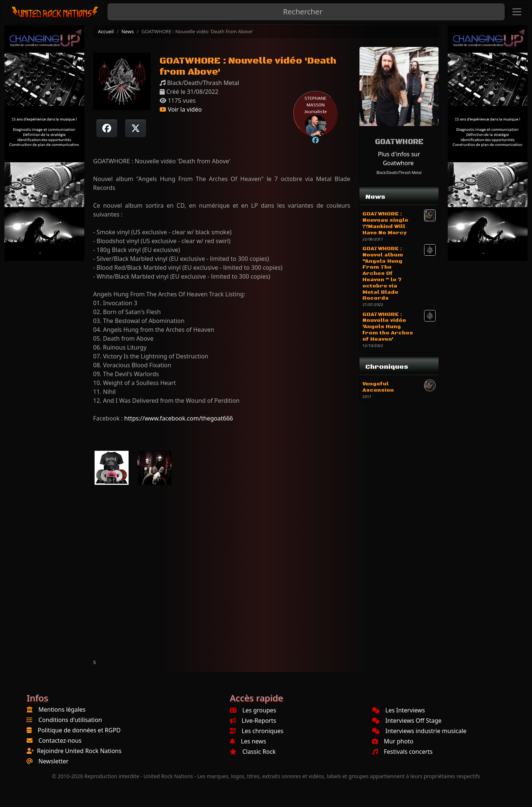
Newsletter (53, 761)
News (128, 31)
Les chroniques (257, 731)
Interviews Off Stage (407, 721)
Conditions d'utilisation (70, 720)
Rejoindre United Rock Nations (79, 751)
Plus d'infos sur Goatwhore (399, 159)
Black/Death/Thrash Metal (399, 173)
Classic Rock (253, 752)
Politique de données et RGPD (79, 730)
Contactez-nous (60, 740)
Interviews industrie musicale (419, 731)
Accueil (106, 31)
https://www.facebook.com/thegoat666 (178, 418)
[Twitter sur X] (136, 128)
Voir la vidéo (181, 109)
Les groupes (253, 710)
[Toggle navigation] (517, 12)
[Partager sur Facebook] (107, 128)
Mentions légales (62, 709)
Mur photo (393, 741)
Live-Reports (253, 721)
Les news (248, 741)
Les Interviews (398, 710)
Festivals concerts (402, 752)
